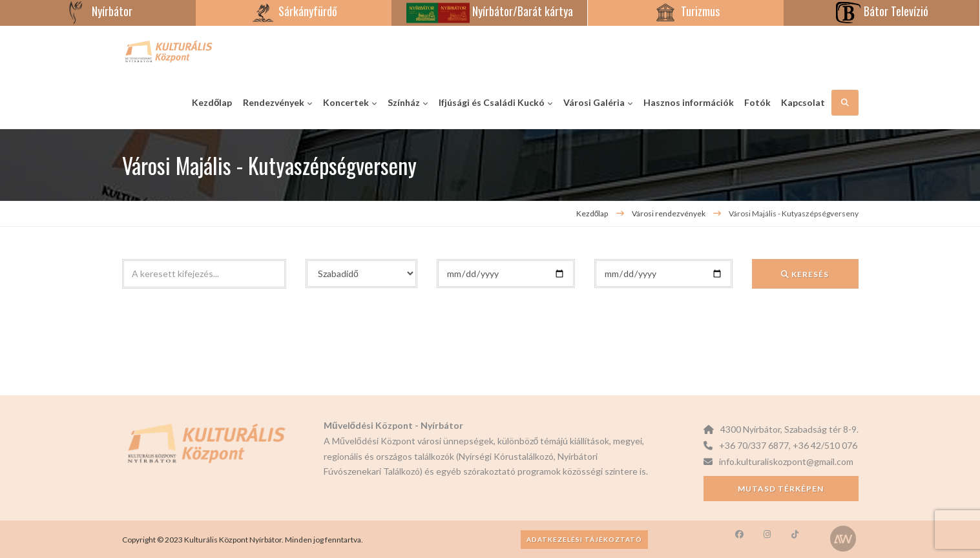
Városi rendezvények (669, 213)
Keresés (805, 274)
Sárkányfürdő (294, 11)
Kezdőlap (592, 213)
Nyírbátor (98, 11)
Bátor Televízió (882, 11)
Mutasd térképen (781, 489)
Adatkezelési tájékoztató (584, 539)
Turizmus (686, 11)
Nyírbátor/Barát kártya (490, 11)
